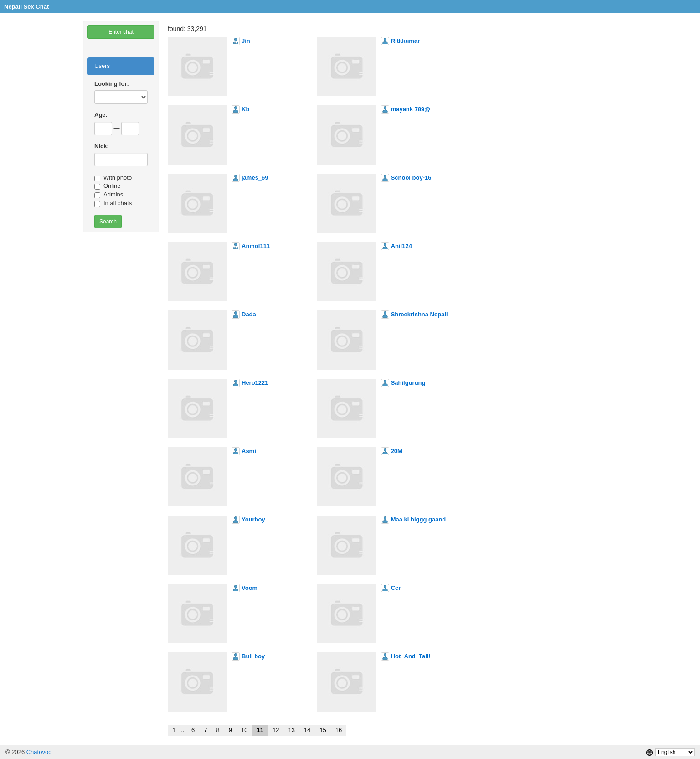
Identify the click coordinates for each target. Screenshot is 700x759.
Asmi (249, 451)
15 (323, 730)
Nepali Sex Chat (26, 7)
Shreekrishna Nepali (419, 314)
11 (260, 730)
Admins (109, 195)
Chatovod (39, 752)
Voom (250, 588)
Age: (101, 115)
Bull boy (253, 656)
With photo (113, 178)
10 (244, 730)
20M (397, 451)
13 (291, 730)
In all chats (113, 203)
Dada (249, 314)
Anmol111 (256, 246)
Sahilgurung (408, 383)
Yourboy (253, 519)
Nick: (102, 146)
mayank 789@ (411, 109)
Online (108, 186)
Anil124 (401, 246)
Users (102, 66)
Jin (246, 41)
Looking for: (112, 84)
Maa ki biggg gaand (419, 519)
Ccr (396, 588)
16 (339, 730)
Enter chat (121, 32)
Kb (245, 109)
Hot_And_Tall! (411, 656)
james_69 (255, 178)
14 (307, 730)
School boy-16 (411, 178)
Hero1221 (255, 383)
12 (276, 730)
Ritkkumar (406, 41)
